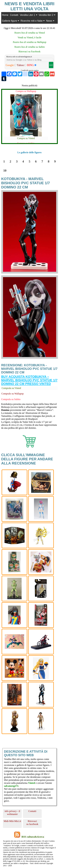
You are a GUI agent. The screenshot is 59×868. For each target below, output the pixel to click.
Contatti (14, 15)
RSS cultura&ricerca (33, 837)
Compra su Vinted (26, 138)
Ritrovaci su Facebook (30, 52)
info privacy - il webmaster (12, 813)
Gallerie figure (11, 21)
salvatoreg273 (11, 786)
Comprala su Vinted (11, 388)
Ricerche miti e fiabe (33, 21)
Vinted (32, 783)
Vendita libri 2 (47, 15)
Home (5, 15)
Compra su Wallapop (26, 91)
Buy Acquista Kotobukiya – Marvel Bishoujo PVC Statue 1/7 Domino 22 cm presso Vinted (29, 380)
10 (5, 171)
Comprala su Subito (11, 399)
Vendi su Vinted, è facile (29, 37)
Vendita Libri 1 (29, 15)
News (50, 21)
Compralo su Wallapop (13, 394)
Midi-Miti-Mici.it (12, 821)
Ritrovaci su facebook (32, 823)
